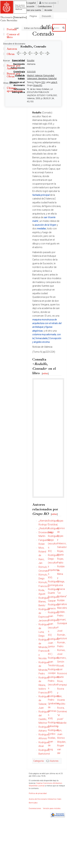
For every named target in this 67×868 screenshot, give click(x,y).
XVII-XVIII (31, 72)
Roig (50, 749)
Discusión (30, 7)
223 (43, 82)
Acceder (48, 10)
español (32, 3)
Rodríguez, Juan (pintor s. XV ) (54, 646)
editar (45, 373)
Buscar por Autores (14, 67)
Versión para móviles (52, 808)
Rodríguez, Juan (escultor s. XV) (54, 628)
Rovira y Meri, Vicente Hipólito (61, 696)
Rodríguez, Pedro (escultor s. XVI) (54, 685)
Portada (12, 29)
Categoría (38, 761)
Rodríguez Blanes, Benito (44, 602)
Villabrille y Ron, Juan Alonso (62, 730)
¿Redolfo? (44, 528)
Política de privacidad (38, 793)
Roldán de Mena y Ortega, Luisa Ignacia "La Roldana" (62, 581)
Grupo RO (38, 85)
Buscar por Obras (14, 75)
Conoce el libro (13, 36)
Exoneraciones (35, 808)
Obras (11, 54)
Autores (54, 761)
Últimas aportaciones (15, 90)
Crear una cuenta (33, 10)
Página (33, 16)
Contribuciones (45, 7)
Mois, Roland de (42, 552)
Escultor (31, 60)
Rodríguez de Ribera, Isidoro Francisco (44, 685)
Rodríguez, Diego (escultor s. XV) (54, 544)
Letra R (54, 82)
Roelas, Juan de (52, 742)
